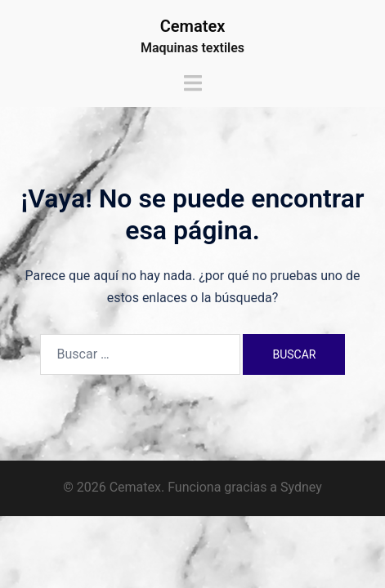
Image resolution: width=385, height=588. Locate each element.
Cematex (193, 26)
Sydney (301, 487)
